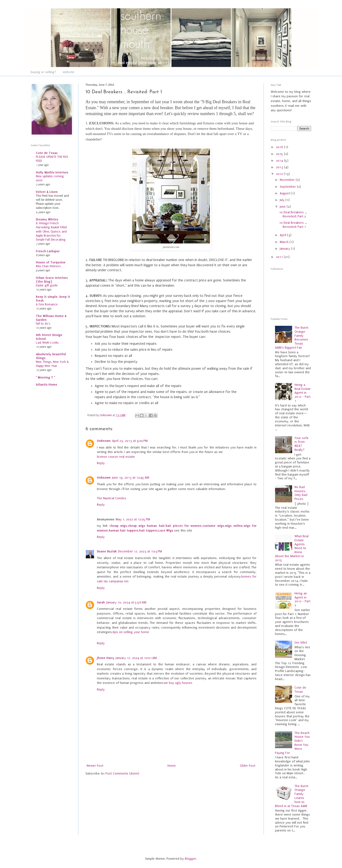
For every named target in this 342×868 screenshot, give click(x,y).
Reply (101, 463)
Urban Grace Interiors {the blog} (52, 280)
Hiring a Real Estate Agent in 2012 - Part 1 (303, 393)
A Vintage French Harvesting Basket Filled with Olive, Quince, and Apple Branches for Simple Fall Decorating (51, 231)
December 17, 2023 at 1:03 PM (140, 551)
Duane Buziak (107, 551)
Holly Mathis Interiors (52, 172)
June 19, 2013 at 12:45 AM (131, 478)
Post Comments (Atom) (122, 773)
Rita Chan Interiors (48, 266)
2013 (280, 167)
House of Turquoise (51, 262)
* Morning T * (45, 377)
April (283, 235)
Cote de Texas (47, 153)
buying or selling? (43, 72)
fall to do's (43, 324)
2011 (280, 257)
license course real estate (116, 457)
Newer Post (95, 766)
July (283, 200)
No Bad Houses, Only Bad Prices (301, 493)
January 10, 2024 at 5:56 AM (126, 602)
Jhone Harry (106, 658)
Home (172, 766)
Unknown (104, 441)
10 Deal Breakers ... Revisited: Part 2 (293, 214)
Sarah (101, 602)
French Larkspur (48, 251)
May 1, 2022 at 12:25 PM (133, 519)
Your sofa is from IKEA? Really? (301, 444)
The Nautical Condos (112, 498)
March (285, 242)
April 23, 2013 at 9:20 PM (130, 441)
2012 (280, 174)
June (283, 207)
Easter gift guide (47, 285)
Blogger (190, 859)
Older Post (248, 766)
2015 (280, 154)
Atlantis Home (47, 385)
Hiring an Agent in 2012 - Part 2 (302, 599)
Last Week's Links (47, 343)
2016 (280, 147)
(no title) (301, 642)
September (288, 187)
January (285, 249)
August (285, 193)
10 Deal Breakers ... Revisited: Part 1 (293, 225)
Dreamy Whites (47, 219)
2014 (280, 161)
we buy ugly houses (178, 683)
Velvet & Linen (47, 192)
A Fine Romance (47, 304)
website (69, 72)
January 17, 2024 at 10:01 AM (136, 658)
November (288, 180)
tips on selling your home (131, 632)
